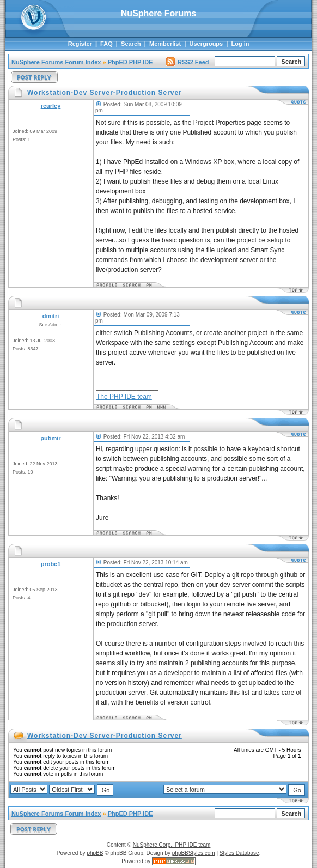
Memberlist (165, 44)
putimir (50, 438)
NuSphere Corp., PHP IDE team (172, 845)
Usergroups (206, 44)
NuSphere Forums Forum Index (56, 62)
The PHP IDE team (124, 397)
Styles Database (239, 853)
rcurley (51, 106)
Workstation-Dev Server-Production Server (105, 736)
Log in (240, 44)
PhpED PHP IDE (130, 62)
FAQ (106, 44)
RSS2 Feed (187, 62)
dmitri (51, 316)
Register (80, 44)
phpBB (95, 853)
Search (131, 44)
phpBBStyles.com (194, 853)
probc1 (51, 564)
